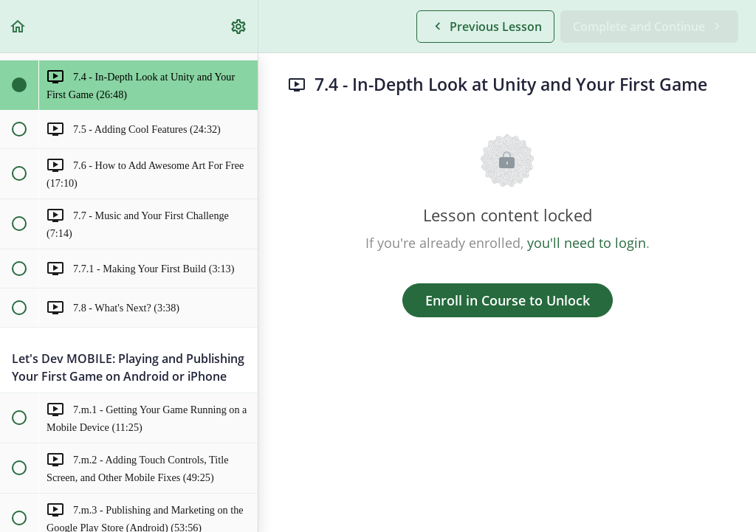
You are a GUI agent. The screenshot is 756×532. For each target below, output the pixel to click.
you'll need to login (587, 243)
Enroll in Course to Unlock (508, 300)
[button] (18, 26)
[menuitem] (239, 26)
